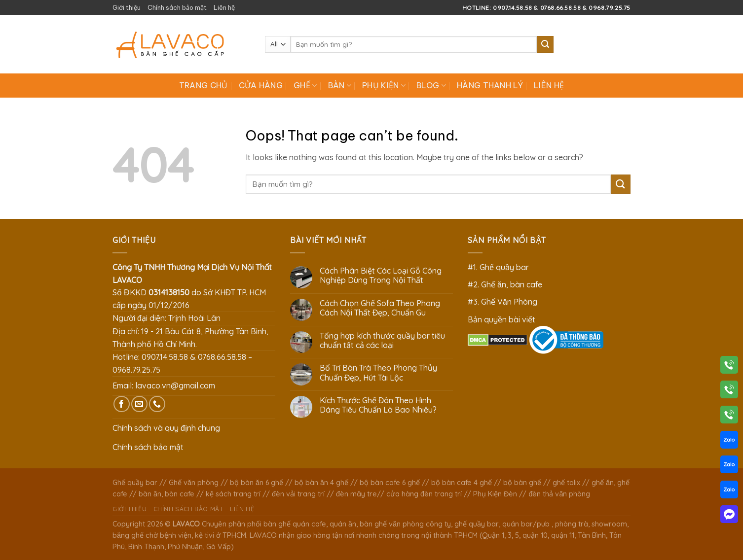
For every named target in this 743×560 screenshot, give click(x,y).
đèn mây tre (356, 494)
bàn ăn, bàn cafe (167, 494)
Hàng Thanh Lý (490, 85)
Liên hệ (224, 7)
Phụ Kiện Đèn (495, 494)
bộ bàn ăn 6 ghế (257, 483)
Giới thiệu (127, 7)
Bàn (340, 85)
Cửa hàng (261, 85)
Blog (431, 85)
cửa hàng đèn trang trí (424, 494)
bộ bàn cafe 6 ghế (390, 483)
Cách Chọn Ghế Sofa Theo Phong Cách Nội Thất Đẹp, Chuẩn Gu (380, 308)
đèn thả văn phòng (559, 494)
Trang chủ (204, 85)
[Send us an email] (139, 404)
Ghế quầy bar (135, 483)
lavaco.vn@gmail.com (175, 385)
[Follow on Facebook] (122, 404)
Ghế (305, 85)
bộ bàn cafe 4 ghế (462, 483)
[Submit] (545, 44)
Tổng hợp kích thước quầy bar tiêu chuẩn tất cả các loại (382, 341)
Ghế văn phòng (194, 483)
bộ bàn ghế (522, 483)
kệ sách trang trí (233, 494)
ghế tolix (566, 483)
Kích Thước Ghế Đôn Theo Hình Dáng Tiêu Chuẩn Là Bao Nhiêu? (378, 405)
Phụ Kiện (384, 85)
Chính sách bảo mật (177, 7)
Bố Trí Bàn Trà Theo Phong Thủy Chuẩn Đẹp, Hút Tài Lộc (378, 373)
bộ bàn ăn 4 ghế (321, 483)
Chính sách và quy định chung (166, 428)
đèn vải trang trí (298, 494)
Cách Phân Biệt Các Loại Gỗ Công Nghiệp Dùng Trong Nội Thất (381, 276)
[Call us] (157, 404)
